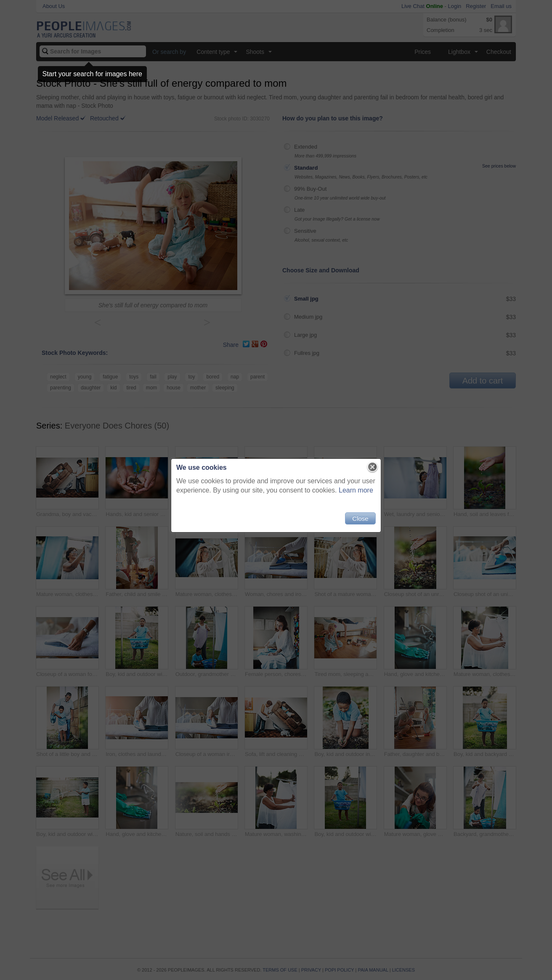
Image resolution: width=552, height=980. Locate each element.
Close (360, 518)
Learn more (356, 490)
